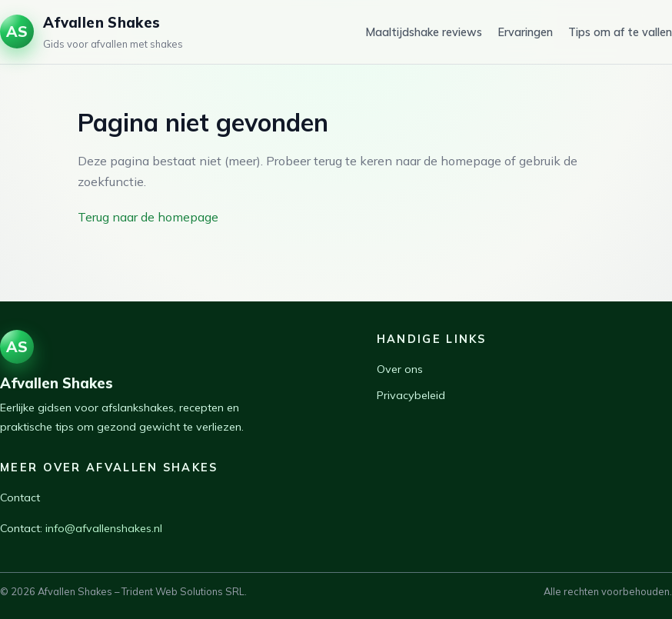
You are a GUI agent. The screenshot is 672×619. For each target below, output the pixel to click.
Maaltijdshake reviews (424, 32)
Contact (20, 498)
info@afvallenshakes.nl (104, 528)
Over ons (400, 369)
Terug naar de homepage (148, 217)
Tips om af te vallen (620, 32)
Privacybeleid (411, 395)
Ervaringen (525, 32)
